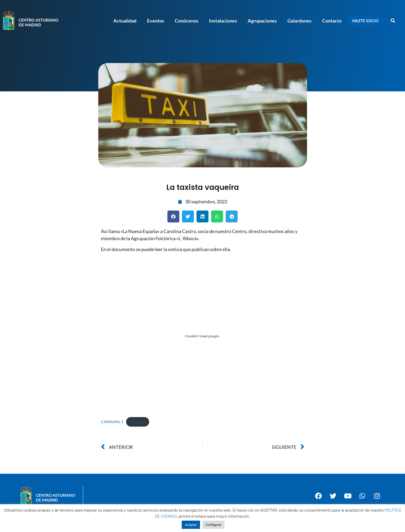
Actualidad (125, 21)
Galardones (299, 21)
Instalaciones (223, 21)
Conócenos (187, 21)
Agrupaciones (262, 21)
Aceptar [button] (191, 525)
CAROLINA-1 (112, 422)
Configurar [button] (213, 525)
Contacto (332, 21)
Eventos (156, 21)
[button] (393, 21)
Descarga (138, 422)
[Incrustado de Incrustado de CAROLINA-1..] (203, 336)
